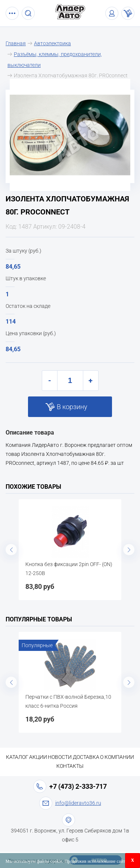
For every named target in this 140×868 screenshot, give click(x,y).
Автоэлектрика (52, 43)
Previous (11, 550)
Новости (60, 757)
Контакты (70, 766)
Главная (16, 43)
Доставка (86, 757)
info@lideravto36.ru (78, 803)
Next (129, 550)
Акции (38, 757)
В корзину (72, 407)
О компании (117, 757)
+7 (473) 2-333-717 (78, 786)
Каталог (17, 757)
